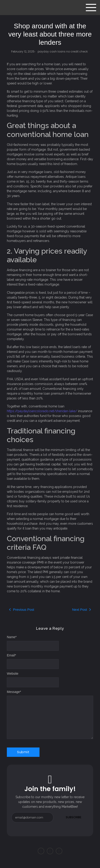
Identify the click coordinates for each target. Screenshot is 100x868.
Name (12, 637)
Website (13, 674)
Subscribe (74, 817)
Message (14, 692)
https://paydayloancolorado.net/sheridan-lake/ (42, 411)
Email (11, 655)
